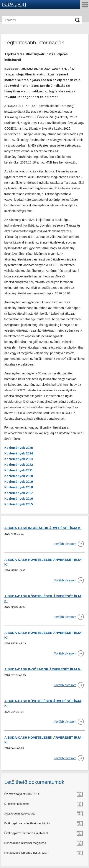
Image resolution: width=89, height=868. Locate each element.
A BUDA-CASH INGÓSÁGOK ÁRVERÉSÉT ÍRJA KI (43, 528)
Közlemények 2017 (19, 493)
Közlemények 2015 (19, 504)
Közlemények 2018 (19, 487)
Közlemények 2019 (19, 482)
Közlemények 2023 (19, 459)
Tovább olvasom (65, 544)
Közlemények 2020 (19, 476)
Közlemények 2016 (19, 499)
